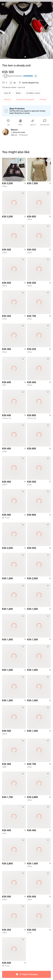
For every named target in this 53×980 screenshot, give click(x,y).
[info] (33, 94)
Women (8, 99)
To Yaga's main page (26, 974)
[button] (8, 122)
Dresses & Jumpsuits (25, 99)
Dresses (43, 99)
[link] (45, 122)
